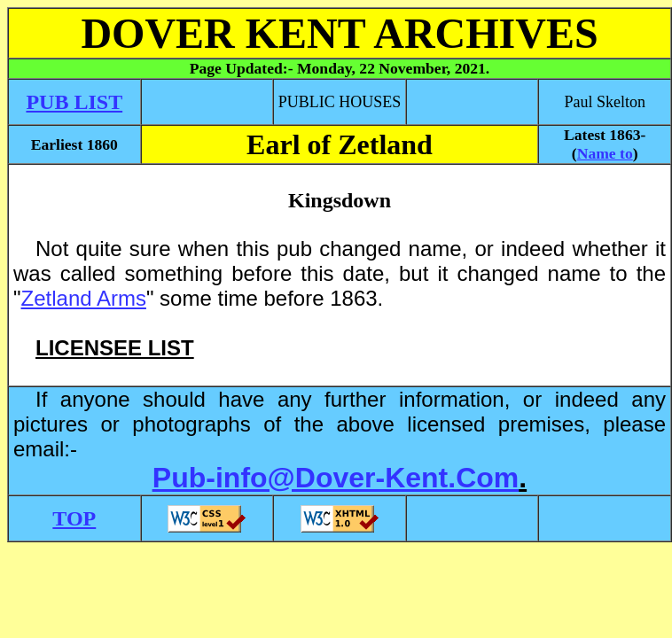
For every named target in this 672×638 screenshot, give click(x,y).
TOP (74, 518)
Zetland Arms (84, 298)
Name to (605, 153)
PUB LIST (74, 102)
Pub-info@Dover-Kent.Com (336, 478)
